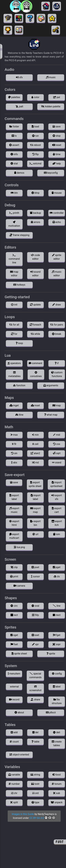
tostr (35, 784)
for (14, 334)
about (19, 712)
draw (57, 305)
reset (57, 145)
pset (35, 567)
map (57, 405)
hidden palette (51, 106)
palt (19, 106)
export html (14, 523)
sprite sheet (19, 654)
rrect (57, 615)
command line (14, 259)
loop (19, 343)
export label (14, 497)
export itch (57, 523)
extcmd (35, 164)
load (35, 127)
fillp (35, 615)
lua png (19, 547)
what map (51, 415)
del (35, 732)
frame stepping (19, 235)
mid (57, 435)
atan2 (35, 453)
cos (57, 444)
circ (14, 606)
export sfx (57, 497)
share (35, 700)
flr (14, 444)
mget (14, 405)
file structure (57, 701)
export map (35, 510)
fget (57, 635)
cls (57, 576)
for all (14, 325)
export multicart (14, 536)
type (35, 802)
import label (35, 497)
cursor (35, 576)
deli (57, 732)
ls (14, 136)
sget (14, 635)
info (14, 154)
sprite (51, 654)
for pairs (57, 325)
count (14, 742)
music (51, 77)
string (35, 775)
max (14, 435)
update (35, 305)
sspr (57, 644)
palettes (14, 97)
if (57, 363)
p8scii (51, 712)
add (14, 732)
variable (14, 775)
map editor (14, 274)
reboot (35, 145)
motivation (14, 224)
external (14, 687)
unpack (57, 802)
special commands (35, 675)
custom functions (57, 374)
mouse (57, 193)
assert (14, 145)
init (14, 305)
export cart (57, 510)
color (35, 97)
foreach (35, 325)
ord (35, 793)
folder (14, 127)
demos (19, 173)
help (57, 164)
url (35, 534)
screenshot (35, 689)
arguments (51, 385)
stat (14, 164)
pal (57, 97)
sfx (19, 77)
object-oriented (19, 755)
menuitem (14, 674)
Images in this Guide (23, 814)
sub (57, 793)
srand (57, 463)
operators (14, 363)
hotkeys (19, 285)
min (35, 435)
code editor (35, 257)
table (35, 742)
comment (35, 363)
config (57, 674)
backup (35, 213)
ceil (35, 444)
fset (14, 644)
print (14, 576)
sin (14, 453)
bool (57, 775)
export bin (35, 523)
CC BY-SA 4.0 (42, 818)
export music (14, 510)
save (57, 127)
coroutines (36, 374)
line (57, 606)
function (19, 385)
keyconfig (51, 173)
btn (14, 193)
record (14, 700)
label (57, 687)
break (57, 334)
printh (14, 213)
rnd (35, 463)
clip (14, 567)
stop (57, 136)
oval (35, 606)
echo (57, 222)
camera (19, 586)
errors (35, 222)
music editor (57, 274)
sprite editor (57, 257)
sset (35, 635)
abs (14, 463)
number (14, 784)
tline (19, 415)
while (35, 334)
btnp (35, 193)
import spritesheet (56, 484)
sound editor (35, 274)
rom (57, 534)
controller (57, 213)
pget (57, 567)
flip (35, 154)
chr (14, 793)
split (14, 802)
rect (14, 615)
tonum (57, 784)
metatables (14, 374)
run (35, 136)
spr (35, 644)
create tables (57, 743)
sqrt (57, 453)
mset (35, 405)
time (57, 154)
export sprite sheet (35, 484)
